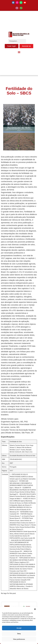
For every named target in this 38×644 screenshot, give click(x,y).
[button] (35, 609)
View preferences (19, 639)
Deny (19, 634)
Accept (19, 628)
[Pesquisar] (28, 41)
